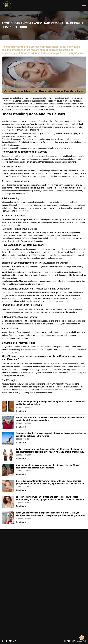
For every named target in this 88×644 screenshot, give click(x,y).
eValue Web (82, 641)
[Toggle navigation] (84, 5)
